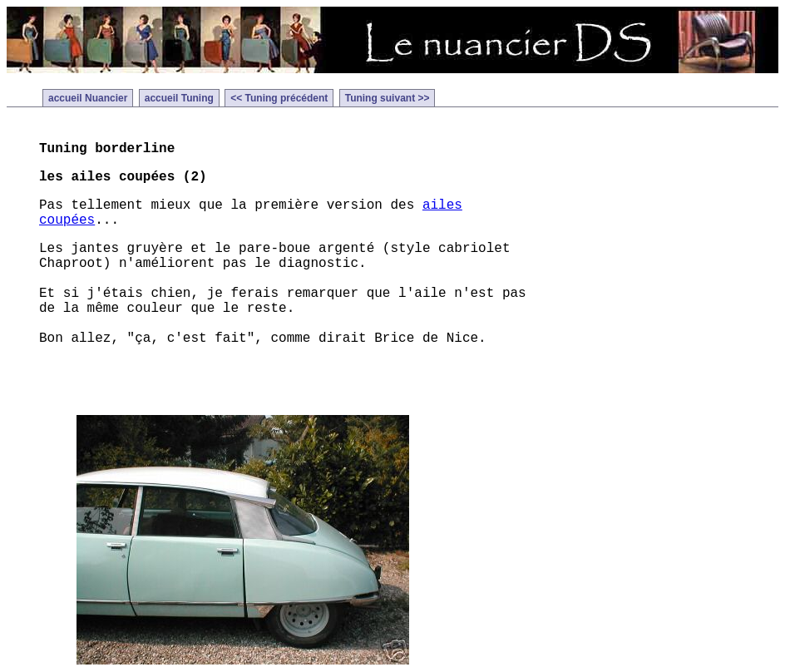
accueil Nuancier (88, 98)
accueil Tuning (179, 98)
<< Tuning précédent (279, 98)
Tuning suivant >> (388, 98)
